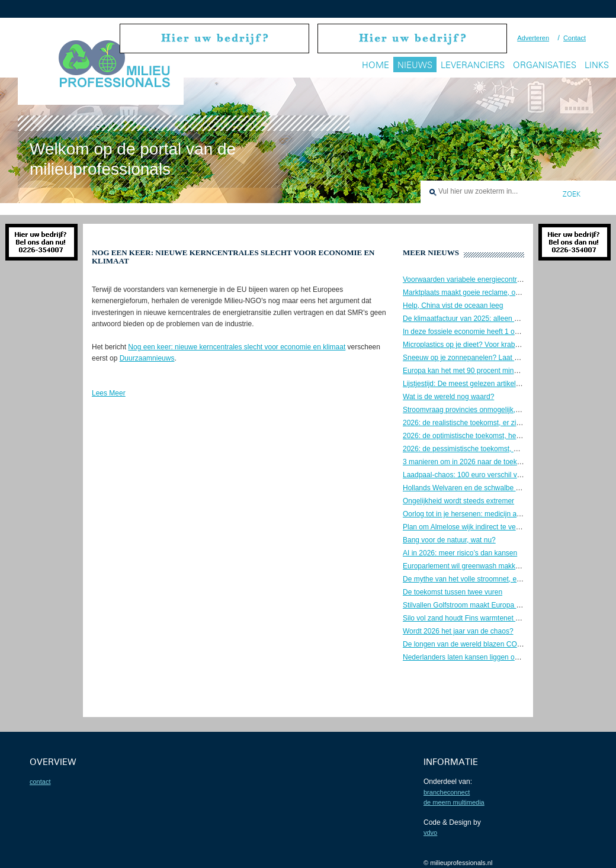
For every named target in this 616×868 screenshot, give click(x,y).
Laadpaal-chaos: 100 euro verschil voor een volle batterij (492, 475)
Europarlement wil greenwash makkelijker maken (480, 566)
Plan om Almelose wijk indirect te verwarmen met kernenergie (500, 527)
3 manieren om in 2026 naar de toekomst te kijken (482, 462)
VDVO (430, 832)
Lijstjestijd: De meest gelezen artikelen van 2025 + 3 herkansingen (507, 384)
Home (376, 65)
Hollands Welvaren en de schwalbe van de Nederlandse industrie (506, 488)
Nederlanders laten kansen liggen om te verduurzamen (489, 657)
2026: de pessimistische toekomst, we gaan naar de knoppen (499, 449)
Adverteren (533, 38)
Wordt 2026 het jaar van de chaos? (458, 631)
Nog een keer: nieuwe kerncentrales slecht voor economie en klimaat (237, 347)
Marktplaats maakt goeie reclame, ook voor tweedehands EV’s (501, 292)
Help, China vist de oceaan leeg (453, 306)
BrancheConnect (447, 792)
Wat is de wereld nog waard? (448, 397)
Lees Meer (109, 393)
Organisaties (545, 65)
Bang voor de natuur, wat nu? (449, 540)
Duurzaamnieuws (147, 358)
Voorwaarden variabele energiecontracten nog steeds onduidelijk (505, 279)
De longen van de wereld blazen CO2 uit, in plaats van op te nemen (509, 644)
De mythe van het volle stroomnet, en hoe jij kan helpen (490, 579)
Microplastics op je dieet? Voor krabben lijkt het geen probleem (502, 345)
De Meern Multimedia (454, 802)
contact (40, 782)
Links (597, 65)
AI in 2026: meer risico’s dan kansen (460, 553)
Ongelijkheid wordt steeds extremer (458, 501)
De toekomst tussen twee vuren (453, 592)
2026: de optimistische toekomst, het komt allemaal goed (492, 436)
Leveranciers (473, 65)
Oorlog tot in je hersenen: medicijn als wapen (474, 514)
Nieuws (415, 65)
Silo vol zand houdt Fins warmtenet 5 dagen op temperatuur (497, 618)
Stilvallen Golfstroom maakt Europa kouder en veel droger (494, 605)
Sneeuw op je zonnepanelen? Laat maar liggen (477, 358)
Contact (575, 38)
